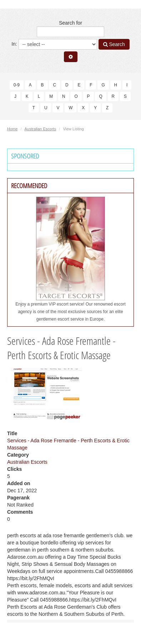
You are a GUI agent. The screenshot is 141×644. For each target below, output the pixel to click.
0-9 (17, 85)
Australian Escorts (41, 129)
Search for (70, 29)
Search (114, 44)
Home (12, 129)
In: (54, 44)
